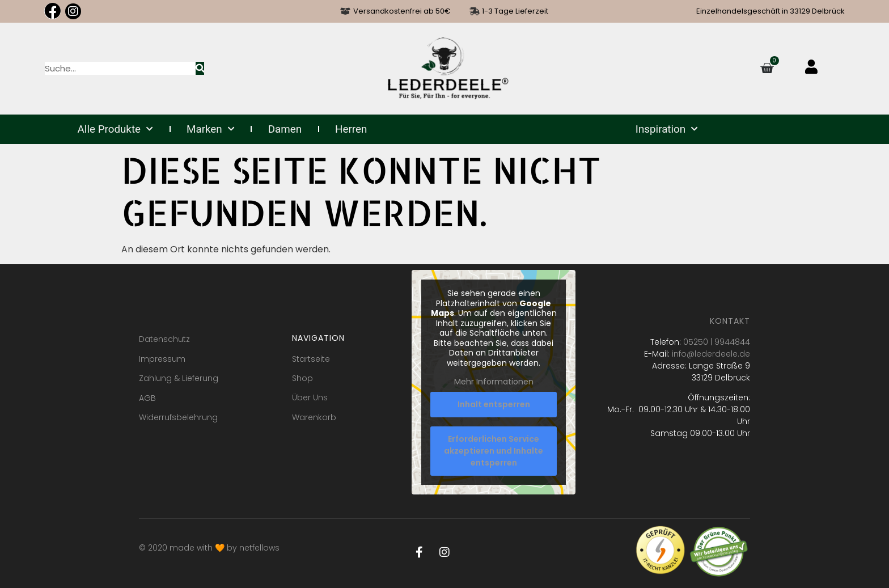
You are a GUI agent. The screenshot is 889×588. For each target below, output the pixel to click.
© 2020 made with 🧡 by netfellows (209, 548)
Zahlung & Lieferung (179, 378)
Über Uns (310, 397)
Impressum (162, 359)
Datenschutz (164, 339)
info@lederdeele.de (711, 354)
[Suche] (200, 68)
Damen (285, 129)
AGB (147, 398)
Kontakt (730, 321)
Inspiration (667, 129)
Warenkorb (314, 417)
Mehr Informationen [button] (493, 383)
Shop (302, 378)
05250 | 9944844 (717, 342)
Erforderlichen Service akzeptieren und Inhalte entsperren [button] (494, 451)
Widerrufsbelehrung (178, 417)
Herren (351, 129)
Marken (211, 129)
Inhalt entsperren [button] (493, 404)
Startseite (311, 359)
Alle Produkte (115, 129)
